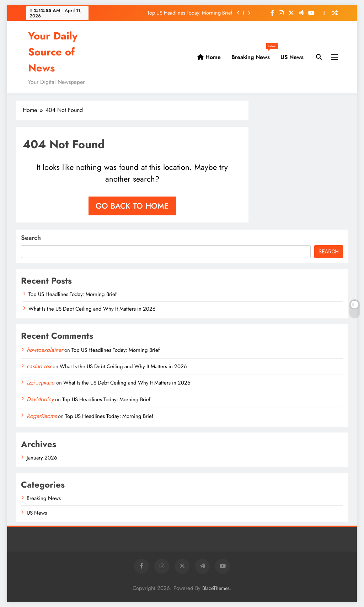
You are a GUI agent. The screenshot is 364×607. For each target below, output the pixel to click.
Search (31, 238)
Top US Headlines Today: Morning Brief (190, 13)
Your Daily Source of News (53, 52)
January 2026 (42, 458)
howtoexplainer (45, 350)
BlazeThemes (216, 588)
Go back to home (132, 206)
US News (292, 57)
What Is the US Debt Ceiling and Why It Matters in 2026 (92, 309)
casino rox (39, 366)
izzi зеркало (41, 383)
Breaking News (253, 54)
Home (209, 57)
